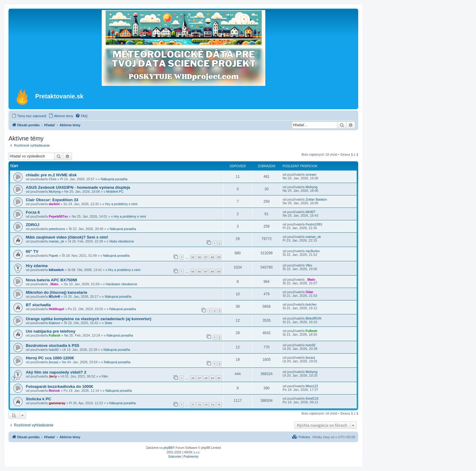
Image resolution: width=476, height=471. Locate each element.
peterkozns (57, 229)
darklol (54, 204)
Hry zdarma (37, 266)
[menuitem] (29, 116)
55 (193, 257)
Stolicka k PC (39, 399)
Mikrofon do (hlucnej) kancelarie (56, 292)
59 (219, 257)
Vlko (309, 265)
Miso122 (312, 386)
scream (311, 175)
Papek (53, 256)
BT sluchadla (38, 305)
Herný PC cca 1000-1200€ (50, 358)
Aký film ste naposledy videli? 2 (56, 372)
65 (193, 271)
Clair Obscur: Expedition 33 (52, 200)
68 (212, 271)
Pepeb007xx (58, 216)
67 (206, 271)
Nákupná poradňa (114, 179)
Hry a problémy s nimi (121, 204)
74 (212, 405)
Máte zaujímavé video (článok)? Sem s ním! (67, 237)
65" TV (32, 251)
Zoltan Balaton (316, 199)
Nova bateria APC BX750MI (51, 280)
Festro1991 (314, 224)
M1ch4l (54, 296)
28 (206, 378)
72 (199, 405)
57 (206, 257)
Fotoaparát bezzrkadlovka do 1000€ (59, 386)
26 (193, 378)
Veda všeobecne (122, 241)
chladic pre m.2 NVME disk (51, 175)
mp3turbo (312, 251)
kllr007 (310, 212)
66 (199, 271)
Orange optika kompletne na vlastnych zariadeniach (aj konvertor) (88, 319)
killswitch (56, 270)
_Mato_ (54, 284)
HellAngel (56, 309)
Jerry (53, 376)
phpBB (168, 448)
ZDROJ (33, 225)
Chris (53, 179)
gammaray (57, 403)
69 (219, 271)
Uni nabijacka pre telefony (51, 331)
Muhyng (54, 191)
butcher (311, 304)
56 (199, 257)
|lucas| (53, 362)
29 (212, 378)
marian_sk (56, 241)
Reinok (54, 391)
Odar (309, 292)
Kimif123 (312, 398)
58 (212, 257)
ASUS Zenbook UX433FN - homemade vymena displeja (78, 187)
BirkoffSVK (313, 318)
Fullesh (54, 335)
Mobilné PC (115, 191)
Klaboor (54, 323)
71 (193, 405)
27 (199, 378)
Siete (108, 323)
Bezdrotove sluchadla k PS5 (53, 346)
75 (219, 405)
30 (219, 378)
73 (206, 405)
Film (105, 376)
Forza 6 (33, 212)
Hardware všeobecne (121, 284)
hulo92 (54, 350)
